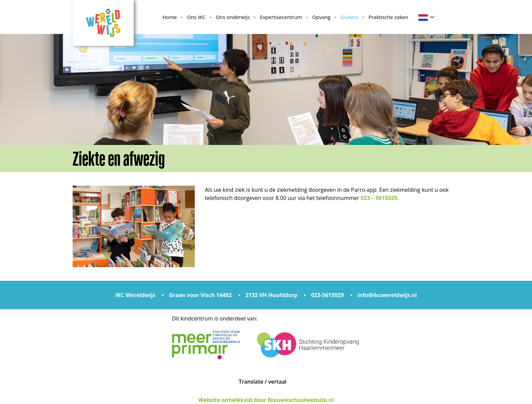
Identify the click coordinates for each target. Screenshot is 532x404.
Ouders (349, 17)
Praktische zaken (388, 17)
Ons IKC (196, 17)
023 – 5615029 (379, 198)
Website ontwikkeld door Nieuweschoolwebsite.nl (266, 400)
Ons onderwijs (233, 17)
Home (170, 17)
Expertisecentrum (281, 17)
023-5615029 (328, 295)
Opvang (321, 17)
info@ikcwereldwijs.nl (387, 295)
